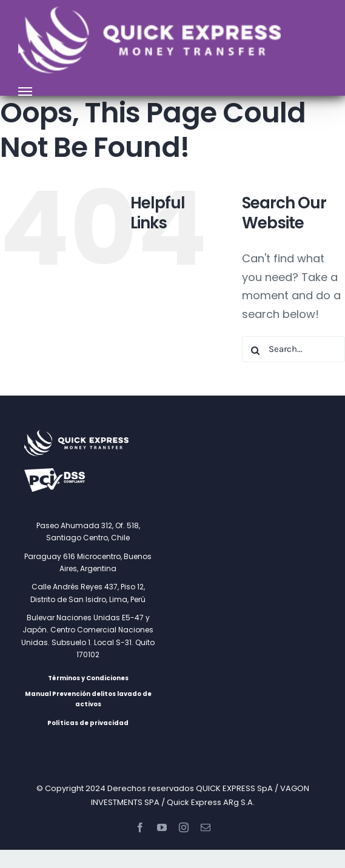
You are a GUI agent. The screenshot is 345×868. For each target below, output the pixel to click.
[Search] (255, 350)
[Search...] (293, 349)
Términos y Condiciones (88, 678)
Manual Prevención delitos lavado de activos (88, 699)
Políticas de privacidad (88, 723)
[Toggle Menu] (25, 91)
